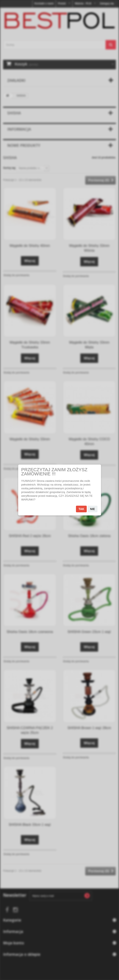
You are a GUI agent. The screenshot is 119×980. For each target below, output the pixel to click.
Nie (92, 509)
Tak (81, 509)
